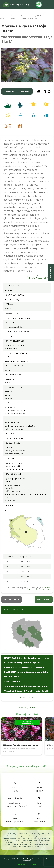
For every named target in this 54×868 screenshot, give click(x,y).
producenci (51, 272)
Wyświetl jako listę (27, 708)
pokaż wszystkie (27, 697)
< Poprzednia (12, 599)
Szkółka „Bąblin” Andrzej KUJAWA (40, 277)
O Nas (33, 865)
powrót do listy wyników (17, 91)
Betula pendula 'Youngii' (15, 806)
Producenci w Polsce (15, 610)
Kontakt (22, 865)
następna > (44, 599)
